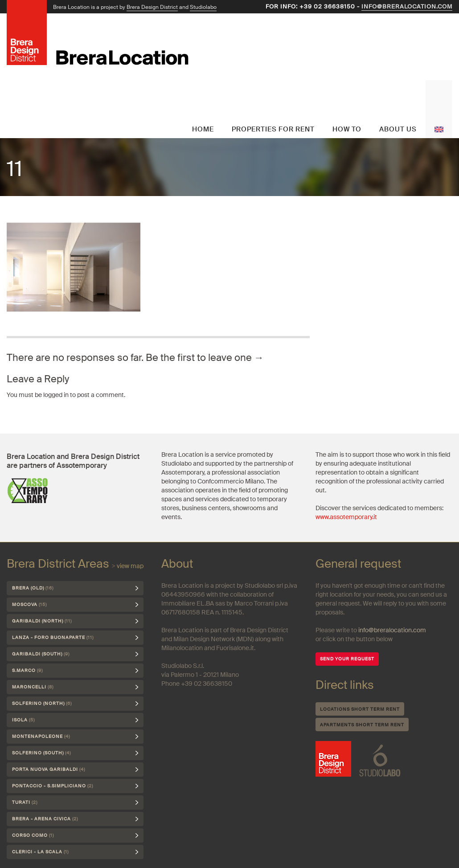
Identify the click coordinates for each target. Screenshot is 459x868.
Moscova (29, 604)
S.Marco (27, 670)
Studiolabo (203, 7)
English (439, 109)
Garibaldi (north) (42, 621)
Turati (25, 802)
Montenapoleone (41, 736)
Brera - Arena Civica (45, 819)
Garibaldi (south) (41, 654)
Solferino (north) (42, 703)
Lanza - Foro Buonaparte (53, 637)
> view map (128, 566)
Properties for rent (273, 129)
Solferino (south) (41, 753)
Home (203, 129)
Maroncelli (33, 687)
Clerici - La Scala (40, 852)
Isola (23, 720)
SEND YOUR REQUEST (347, 659)
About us (398, 129)
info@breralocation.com (407, 6)
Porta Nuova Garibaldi (49, 769)
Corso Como (33, 835)
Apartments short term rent (362, 725)
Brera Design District (152, 7)
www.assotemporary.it (346, 517)
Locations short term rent (360, 709)
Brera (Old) (33, 588)
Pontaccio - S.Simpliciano (53, 786)
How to (347, 129)
